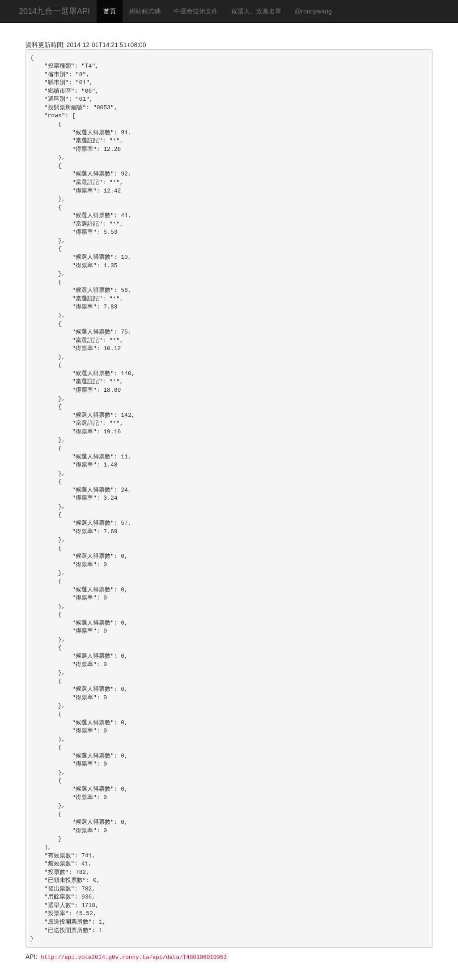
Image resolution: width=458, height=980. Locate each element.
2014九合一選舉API (54, 11)
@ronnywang (313, 11)
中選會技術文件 (196, 11)
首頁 (110, 11)
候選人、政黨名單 (256, 11)
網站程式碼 (145, 11)
